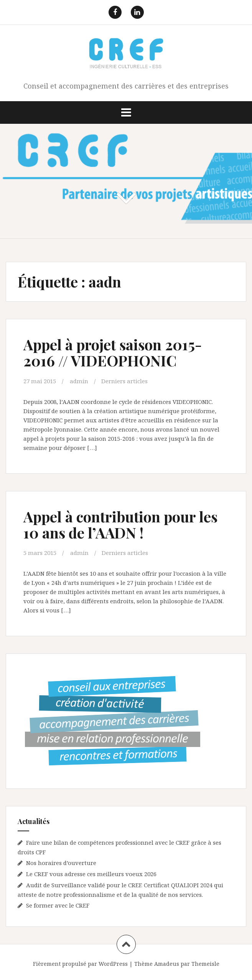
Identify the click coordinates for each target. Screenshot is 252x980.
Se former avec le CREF (58, 905)
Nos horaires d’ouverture (61, 863)
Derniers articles (124, 381)
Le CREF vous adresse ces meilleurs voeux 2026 (91, 874)
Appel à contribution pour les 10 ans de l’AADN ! (120, 524)
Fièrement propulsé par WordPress (80, 964)
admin (79, 381)
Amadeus (167, 964)
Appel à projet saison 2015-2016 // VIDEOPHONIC (113, 352)
